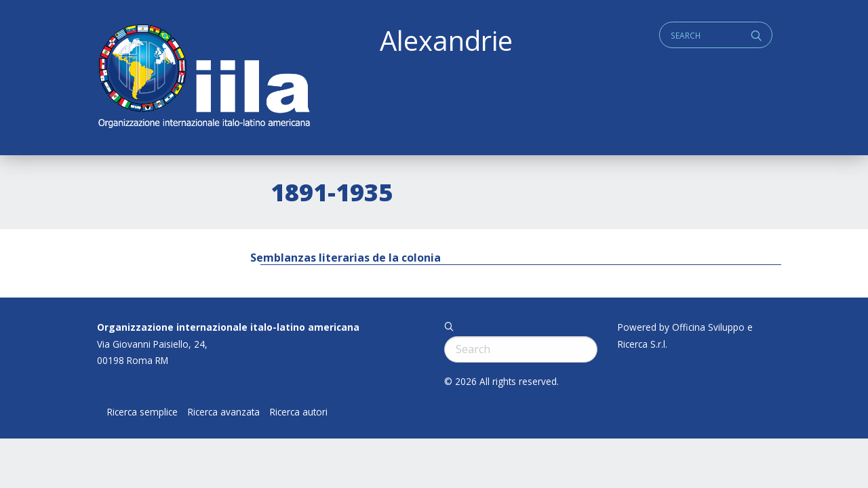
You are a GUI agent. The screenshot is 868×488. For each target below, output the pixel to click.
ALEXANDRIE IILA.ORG (203, 78)
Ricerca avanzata (224, 412)
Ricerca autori (299, 412)
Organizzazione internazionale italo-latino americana (228, 327)
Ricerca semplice (142, 412)
